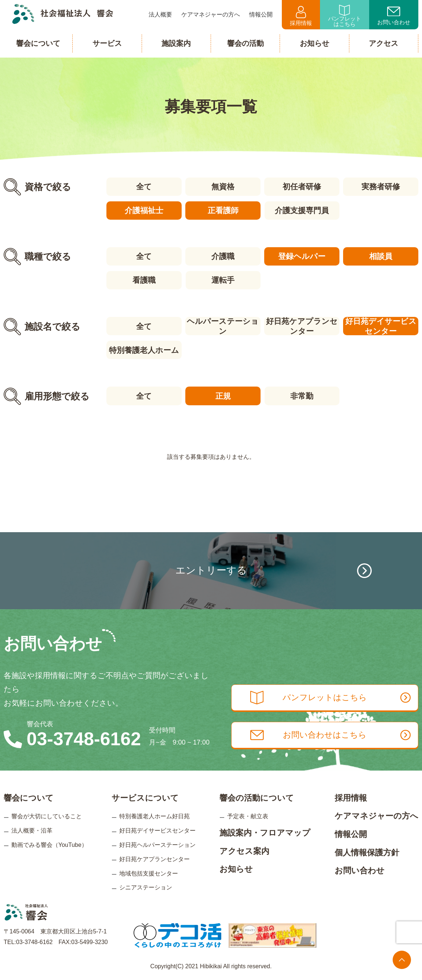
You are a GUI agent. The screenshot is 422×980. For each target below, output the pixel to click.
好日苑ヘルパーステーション (157, 844)
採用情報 (301, 16)
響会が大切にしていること (47, 816)
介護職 (223, 256)
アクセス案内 (244, 850)
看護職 (144, 280)
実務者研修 (381, 187)
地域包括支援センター (149, 873)
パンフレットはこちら (345, 16)
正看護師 (223, 210)
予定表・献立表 (248, 816)
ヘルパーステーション (223, 326)
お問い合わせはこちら (331, 735)
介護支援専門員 (302, 210)
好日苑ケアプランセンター (302, 326)
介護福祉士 (144, 210)
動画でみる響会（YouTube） (49, 844)
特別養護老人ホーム (144, 350)
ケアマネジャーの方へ (376, 816)
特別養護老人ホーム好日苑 (154, 816)
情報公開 (351, 834)
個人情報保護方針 (367, 852)
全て (144, 187)
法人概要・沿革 (32, 830)
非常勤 (302, 396)
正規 (223, 396)
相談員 (381, 256)
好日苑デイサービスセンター (381, 326)
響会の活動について (257, 797)
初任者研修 (302, 187)
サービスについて (145, 797)
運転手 (223, 280)
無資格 (223, 187)
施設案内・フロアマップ (265, 832)
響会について (29, 797)
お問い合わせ (394, 16)
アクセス (383, 43)
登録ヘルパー (302, 256)
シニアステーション (146, 887)
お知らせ (236, 869)
